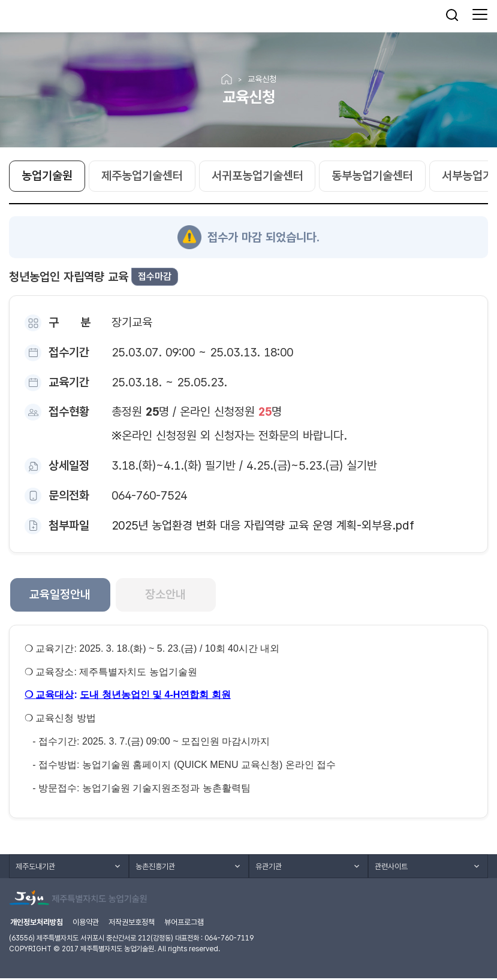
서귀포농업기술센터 (257, 177)
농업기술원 (47, 177)
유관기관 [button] (269, 868)
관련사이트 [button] (391, 868)
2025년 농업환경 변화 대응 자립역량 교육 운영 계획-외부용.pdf (263, 526)
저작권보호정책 (132, 924)
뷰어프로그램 (184, 924)
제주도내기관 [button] (35, 868)
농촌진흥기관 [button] (155, 868)
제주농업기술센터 (142, 177)
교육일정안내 (61, 596)
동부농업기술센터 (373, 177)
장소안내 (168, 596)
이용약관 (86, 924)
